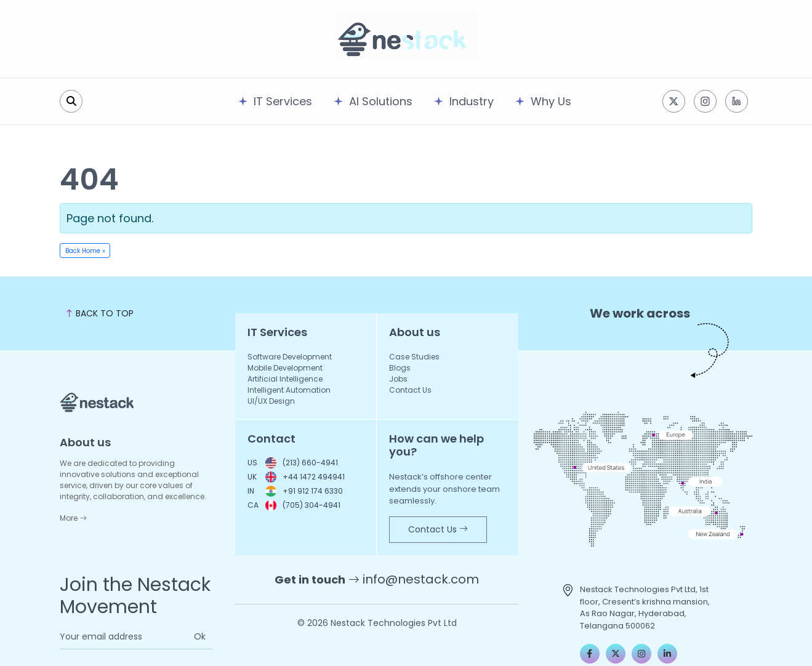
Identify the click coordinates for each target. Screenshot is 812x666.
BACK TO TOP (99, 313)
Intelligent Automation (289, 390)
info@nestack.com (421, 579)
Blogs (400, 368)
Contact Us (410, 390)
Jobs (398, 379)
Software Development (290, 357)
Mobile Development (285, 368)
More (73, 518)
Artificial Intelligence (285, 379)
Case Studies (414, 357)
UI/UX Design (271, 401)
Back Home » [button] (85, 251)
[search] (71, 101)
